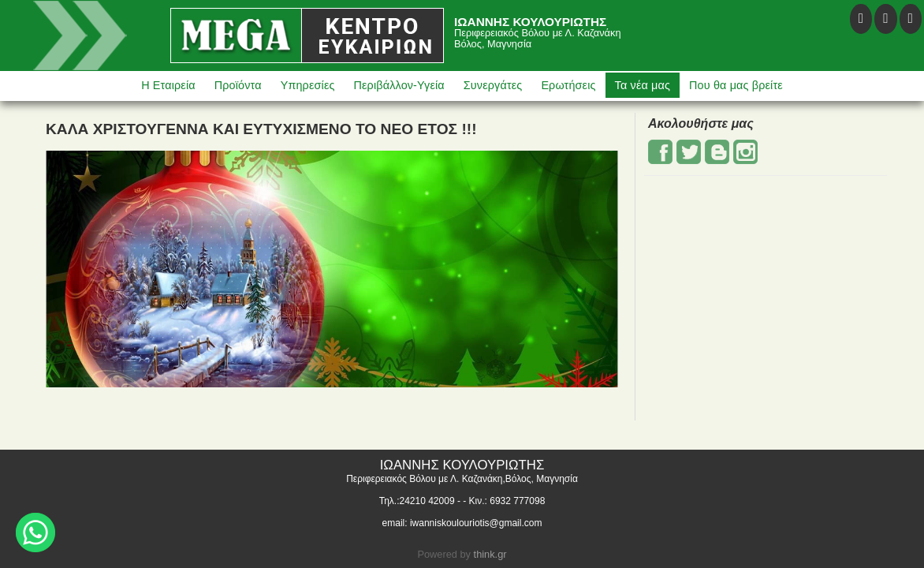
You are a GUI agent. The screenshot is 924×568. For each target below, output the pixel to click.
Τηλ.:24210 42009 (417, 501)
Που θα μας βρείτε (736, 85)
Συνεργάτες (493, 85)
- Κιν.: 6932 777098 (504, 501)
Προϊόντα (238, 85)
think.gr (490, 554)
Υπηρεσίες (308, 85)
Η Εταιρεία (168, 85)
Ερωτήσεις (568, 85)
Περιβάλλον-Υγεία (399, 85)
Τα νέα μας (643, 85)
